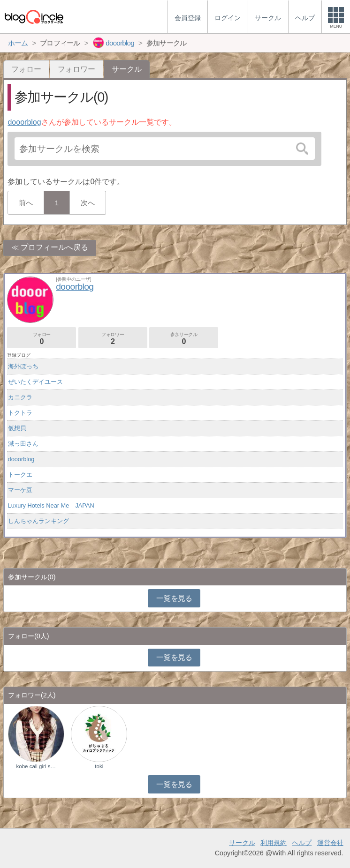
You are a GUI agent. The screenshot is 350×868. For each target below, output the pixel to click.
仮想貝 (17, 428)
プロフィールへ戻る (54, 247)
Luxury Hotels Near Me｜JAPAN (51, 505)
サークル (242, 843)
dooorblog (24, 122)
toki (99, 766)
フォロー (26, 69)
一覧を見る (174, 598)
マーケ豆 (20, 490)
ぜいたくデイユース (35, 382)
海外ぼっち (23, 366)
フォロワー (76, 69)
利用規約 (274, 843)
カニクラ (20, 397)
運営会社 (330, 843)
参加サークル (184, 339)
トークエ (20, 475)
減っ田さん (23, 444)
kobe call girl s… (36, 766)
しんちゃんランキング (38, 521)
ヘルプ (302, 843)
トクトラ (20, 413)
